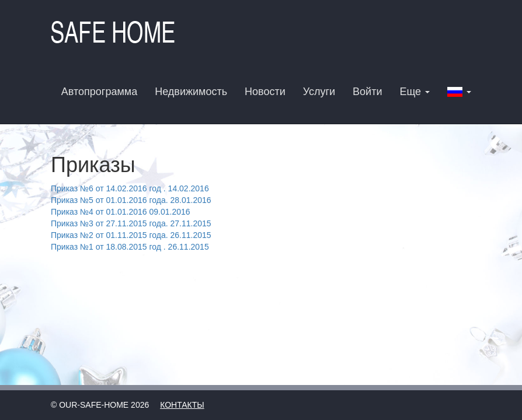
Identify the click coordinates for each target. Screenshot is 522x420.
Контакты (182, 405)
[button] (459, 91)
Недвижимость (191, 92)
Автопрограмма (99, 92)
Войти (367, 92)
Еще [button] (415, 92)
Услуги (319, 92)
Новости (265, 92)
